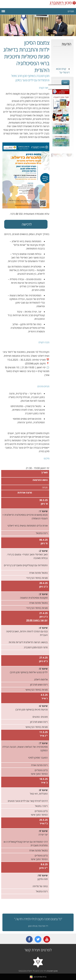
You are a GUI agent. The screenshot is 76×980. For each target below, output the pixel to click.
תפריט (37, 11)
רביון (33, 977)
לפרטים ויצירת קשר (38, 950)
